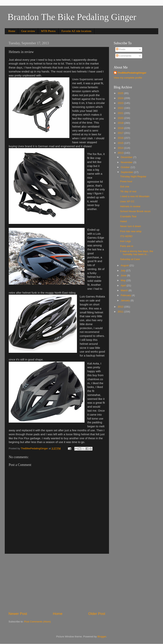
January (126, 300)
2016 (121, 138)
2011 (121, 312)
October (126, 167)
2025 (121, 93)
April (124, 285)
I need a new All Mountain (135, 196)
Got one (125, 187)
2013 (121, 153)
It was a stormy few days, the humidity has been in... (137, 253)
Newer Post (18, 614)
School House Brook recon (135, 211)
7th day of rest (128, 191)
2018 (121, 128)
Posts (121, 49)
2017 (121, 133)
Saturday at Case (130, 259)
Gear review (28, 31)
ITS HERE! (126, 236)
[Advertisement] (57, 582)
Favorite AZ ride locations (76, 31)
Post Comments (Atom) (38, 622)
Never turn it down (131, 226)
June (124, 275)
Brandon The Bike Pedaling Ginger (72, 17)
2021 (121, 113)
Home (12, 31)
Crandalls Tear (128, 216)
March (125, 290)
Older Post (97, 614)
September (127, 172)
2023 (121, 103)
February (126, 295)
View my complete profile (128, 78)
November (127, 162)
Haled (123, 221)
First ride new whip (131, 231)
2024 (121, 98)
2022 (121, 108)
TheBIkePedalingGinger (132, 73)
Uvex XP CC (127, 201)
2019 (121, 123)
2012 (121, 307)
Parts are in (127, 246)
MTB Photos (48, 31)
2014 (121, 148)
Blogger (102, 637)
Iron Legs (125, 241)
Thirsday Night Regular (133, 176)
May (123, 280)
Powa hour (126, 181)
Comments (124, 56)
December (127, 157)
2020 (121, 118)
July (123, 271)
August (125, 265)
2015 (121, 143)
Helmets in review (130, 206)
